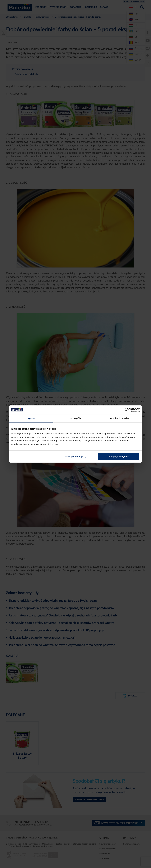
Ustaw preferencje (75, 457)
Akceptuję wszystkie (119, 457)
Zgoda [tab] (31, 418)
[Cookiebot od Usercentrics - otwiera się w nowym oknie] (127, 410)
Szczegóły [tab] (75, 418)
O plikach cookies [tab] (120, 418)
